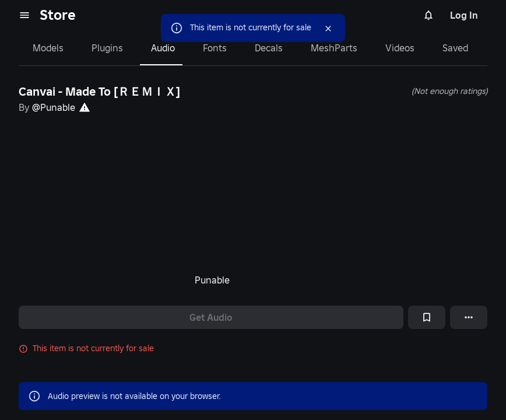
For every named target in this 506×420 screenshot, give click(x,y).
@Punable (54, 107)
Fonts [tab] (215, 48)
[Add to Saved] (427, 317)
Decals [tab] (269, 48)
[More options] (469, 317)
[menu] (24, 15)
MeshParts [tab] (334, 48)
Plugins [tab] (107, 48)
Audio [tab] (163, 48)
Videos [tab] (400, 48)
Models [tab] (48, 48)
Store (58, 15)
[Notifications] (428, 15)
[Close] (328, 29)
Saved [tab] (455, 48)
